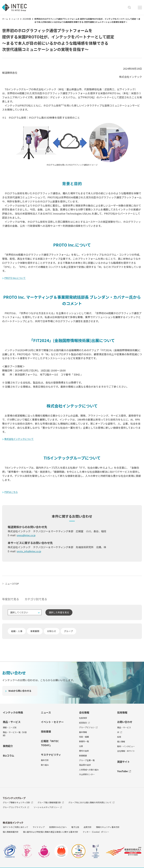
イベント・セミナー (52, 723)
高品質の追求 (85, 766)
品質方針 (88, 828)
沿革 (81, 747)
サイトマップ (39, 828)
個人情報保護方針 (11, 833)
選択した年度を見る (59, 614)
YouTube (124, 772)
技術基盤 (46, 733)
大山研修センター (87, 776)
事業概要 (83, 757)
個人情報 (121, 743)
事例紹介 (8, 747)
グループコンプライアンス (16, 808)
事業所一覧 (84, 743)
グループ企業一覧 (87, 761)
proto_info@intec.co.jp (31, 552)
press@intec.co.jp (27, 536)
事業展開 (35, 632)
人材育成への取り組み (89, 771)
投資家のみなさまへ (58, 828)
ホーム (5, 19)
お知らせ (52, 632)
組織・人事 (17, 632)
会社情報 (84, 714)
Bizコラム (9, 757)
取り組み (45, 766)
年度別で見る (11, 600)
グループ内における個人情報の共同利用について (91, 804)
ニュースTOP (13, 585)
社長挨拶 (83, 719)
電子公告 (75, 828)
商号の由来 (84, 752)
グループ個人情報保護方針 (51, 804)
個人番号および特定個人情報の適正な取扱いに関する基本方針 (51, 833)
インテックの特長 (13, 714)
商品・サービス (12, 723)
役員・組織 (84, 738)
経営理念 (84, 724)
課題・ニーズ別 (10, 729)
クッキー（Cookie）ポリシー (96, 833)
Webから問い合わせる (21, 692)
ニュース (15, 19)
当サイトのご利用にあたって (16, 828)
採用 (119, 738)
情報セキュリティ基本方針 (108, 828)
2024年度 (27, 19)
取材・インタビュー (126, 748)
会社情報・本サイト (126, 752)
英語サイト (123, 763)
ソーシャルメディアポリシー (48, 808)
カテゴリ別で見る (36, 600)
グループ (68, 632)
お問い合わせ (125, 723)
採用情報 (122, 714)
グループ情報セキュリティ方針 (18, 804)
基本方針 (45, 761)
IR (120, 733)
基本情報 (83, 733)
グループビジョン (88, 729)
